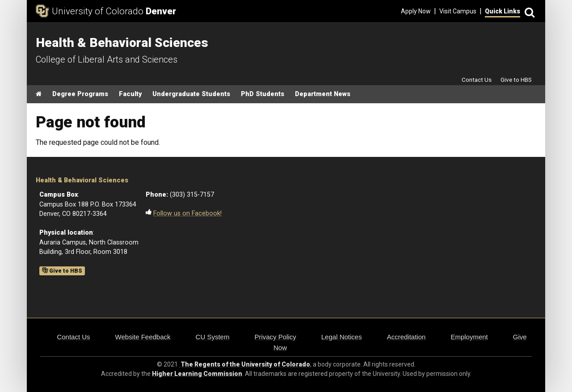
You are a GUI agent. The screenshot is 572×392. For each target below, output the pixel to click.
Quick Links (503, 11)
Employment (469, 337)
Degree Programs (80, 94)
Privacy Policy (275, 337)
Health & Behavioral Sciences (82, 180)
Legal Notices (342, 337)
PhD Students (263, 94)
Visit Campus (458, 11)
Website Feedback (143, 337)
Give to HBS (516, 80)
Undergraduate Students (191, 94)
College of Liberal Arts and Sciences (107, 59)
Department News (323, 94)
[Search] (528, 11)
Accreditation (406, 337)
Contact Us (477, 80)
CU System (213, 337)
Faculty (130, 94)
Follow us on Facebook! (187, 213)
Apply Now (416, 11)
